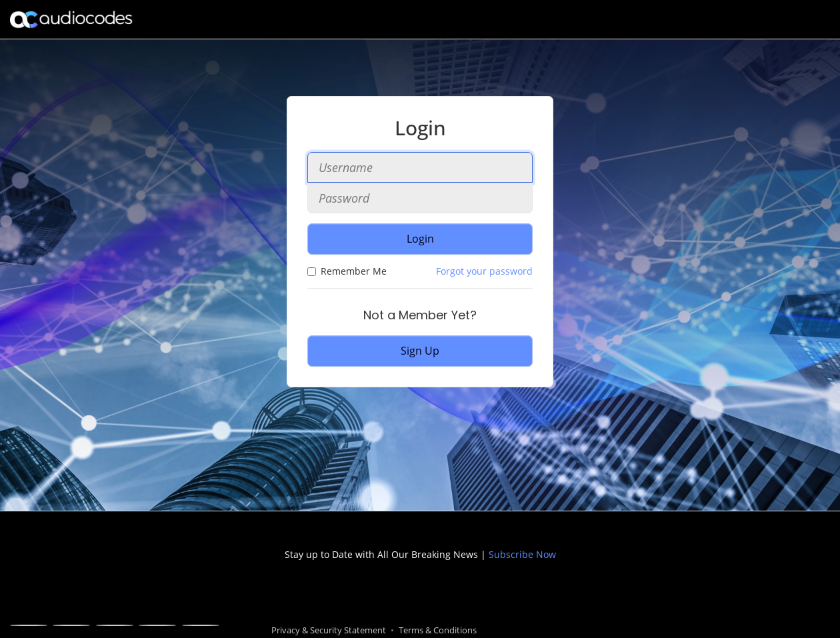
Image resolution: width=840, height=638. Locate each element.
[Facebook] (29, 625)
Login (420, 239)
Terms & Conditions (438, 630)
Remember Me (347, 271)
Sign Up (420, 351)
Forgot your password (484, 271)
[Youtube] (157, 625)
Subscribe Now (521, 554)
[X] (71, 625)
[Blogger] (201, 625)
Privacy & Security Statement (329, 630)
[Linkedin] (115, 625)
